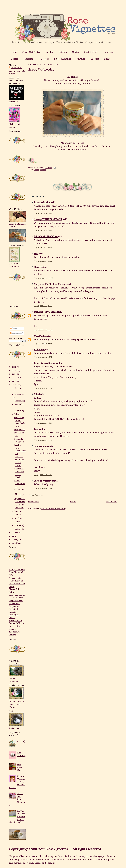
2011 (14, 533)
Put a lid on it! (19, 434)
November (19, 395)
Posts (14, 328)
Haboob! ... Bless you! (19, 441)
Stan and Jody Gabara (45, 312)
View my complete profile (17, 72)
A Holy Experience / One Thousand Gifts (17, 572)
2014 (14, 378)
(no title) (21, 741)
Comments (16, 333)
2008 (15, 543)
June (17, 511)
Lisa (36, 429)
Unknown (16, 68)
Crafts (75, 52)
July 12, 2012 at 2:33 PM (43, 388)
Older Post (112, 502)
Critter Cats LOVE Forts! (19, 463)
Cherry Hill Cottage (14, 591)
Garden (49, 52)
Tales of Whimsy (43, 481)
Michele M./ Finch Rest (46, 237)
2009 (15, 540)
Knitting (81, 59)
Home (14, 52)
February (19, 526)
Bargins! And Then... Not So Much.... (20, 451)
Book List (109, 52)
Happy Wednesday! (19, 484)
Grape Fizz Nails (16, 601)
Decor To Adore (16, 598)
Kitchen (63, 52)
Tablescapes (29, 59)
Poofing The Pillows (14, 616)
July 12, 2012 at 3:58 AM (43, 261)
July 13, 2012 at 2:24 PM (43, 475)
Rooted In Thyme (17, 623)
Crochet (95, 59)
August (18, 411)
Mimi (37, 394)
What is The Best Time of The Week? (19, 473)
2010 (14, 536)
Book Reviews (91, 52)
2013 (14, 381)
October (18, 401)
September (19, 404)
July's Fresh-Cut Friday (19, 500)
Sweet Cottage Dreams (15, 628)
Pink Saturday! (21, 756)
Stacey (37, 267)
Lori (36, 254)
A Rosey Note (15, 578)
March (18, 522)
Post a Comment (36, 495)
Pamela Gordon (42, 202)
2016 (14, 371)
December (19, 388)
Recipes (45, 59)
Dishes (43, 170)
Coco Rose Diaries (17, 595)
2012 (14, 385)
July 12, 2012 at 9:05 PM (43, 440)
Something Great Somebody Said (19, 422)
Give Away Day (20, 767)
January (18, 529)
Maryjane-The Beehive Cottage (50, 284)
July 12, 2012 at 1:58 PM (43, 357)
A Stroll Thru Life (17, 581)
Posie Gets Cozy (16, 621)
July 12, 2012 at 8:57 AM (43, 306)
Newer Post (33, 502)
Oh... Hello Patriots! (19, 506)
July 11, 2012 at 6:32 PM (43, 213)
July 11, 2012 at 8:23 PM (43, 248)
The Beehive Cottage (14, 633)
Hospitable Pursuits (14, 611)
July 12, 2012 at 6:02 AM (43, 278)
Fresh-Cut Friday (31, 52)
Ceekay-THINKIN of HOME (48, 220)
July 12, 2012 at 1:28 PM (43, 344)
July (16, 414)
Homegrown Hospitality (14, 605)
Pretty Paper (20, 430)
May (17, 515)
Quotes (14, 59)
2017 (14, 367)
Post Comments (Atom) (53, 509)
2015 (14, 374)
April (17, 518)
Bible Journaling (63, 59)
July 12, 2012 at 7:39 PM (43, 423)
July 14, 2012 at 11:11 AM (43, 488)
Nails (107, 59)
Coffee (36, 170)
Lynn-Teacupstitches (45, 363)
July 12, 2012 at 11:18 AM (43, 330)
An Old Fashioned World (17, 585)
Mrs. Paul (39, 336)
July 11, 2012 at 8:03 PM (43, 231)
